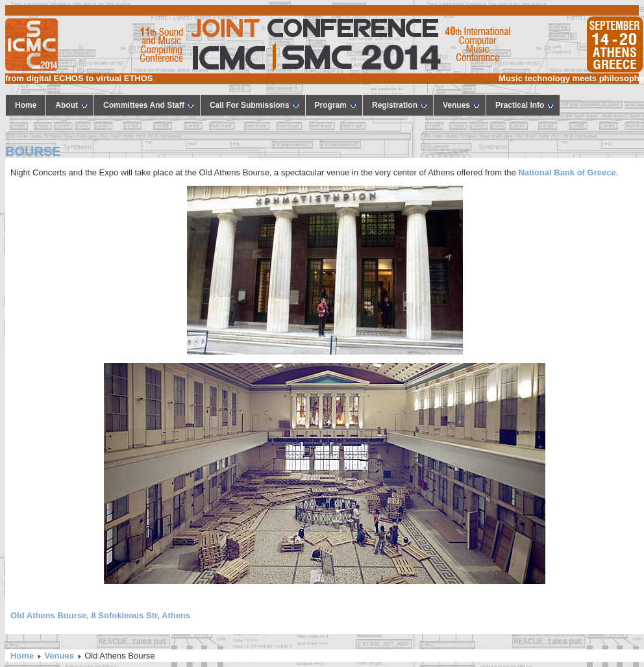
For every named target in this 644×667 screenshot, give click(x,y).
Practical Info (524, 105)
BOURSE (33, 151)
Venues (461, 105)
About (71, 105)
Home (22, 656)
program (335, 105)
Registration (399, 105)
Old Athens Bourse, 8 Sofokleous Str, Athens (100, 615)
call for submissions (254, 105)
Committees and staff (148, 105)
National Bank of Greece (566, 172)
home (26, 105)
